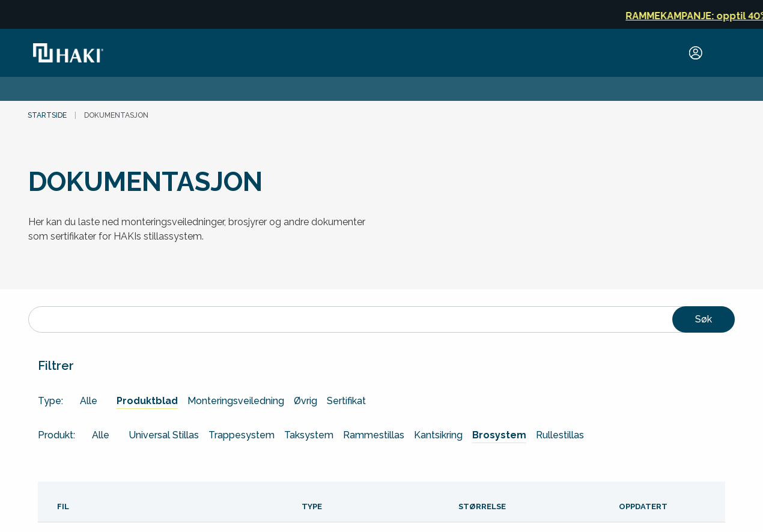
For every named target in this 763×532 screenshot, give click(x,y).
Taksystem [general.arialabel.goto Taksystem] (309, 435)
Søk (704, 319)
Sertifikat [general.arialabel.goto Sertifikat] (346, 401)
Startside (47, 115)
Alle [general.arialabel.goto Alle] (89, 401)
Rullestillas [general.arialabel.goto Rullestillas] (560, 435)
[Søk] (381, 319)
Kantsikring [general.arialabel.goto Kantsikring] (438, 435)
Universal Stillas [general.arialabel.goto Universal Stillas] (164, 435)
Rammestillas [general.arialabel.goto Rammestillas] (374, 435)
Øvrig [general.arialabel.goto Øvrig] (306, 401)
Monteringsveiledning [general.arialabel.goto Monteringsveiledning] (236, 401)
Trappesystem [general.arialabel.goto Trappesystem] (242, 435)
